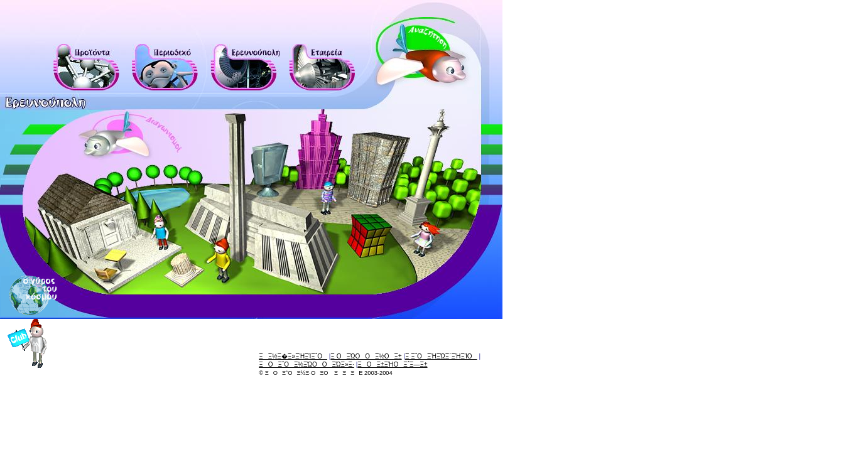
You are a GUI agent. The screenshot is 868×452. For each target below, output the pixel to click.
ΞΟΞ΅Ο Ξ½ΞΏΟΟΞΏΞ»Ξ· (307, 364)
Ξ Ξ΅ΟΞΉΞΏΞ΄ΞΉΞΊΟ (441, 356)
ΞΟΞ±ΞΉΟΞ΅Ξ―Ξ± (392, 364)
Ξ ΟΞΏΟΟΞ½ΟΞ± (366, 356)
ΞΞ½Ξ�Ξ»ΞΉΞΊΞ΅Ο (293, 356)
